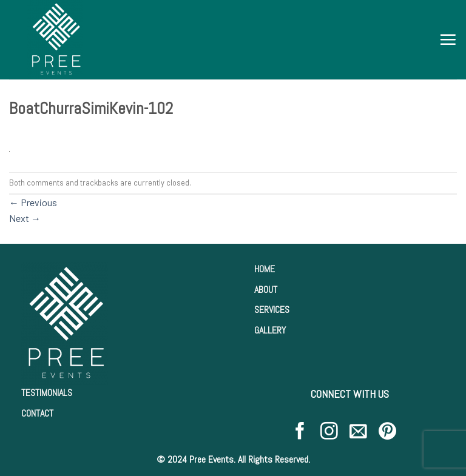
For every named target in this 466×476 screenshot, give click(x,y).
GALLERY (270, 330)
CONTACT (37, 413)
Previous (33, 202)
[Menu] (448, 39)
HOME (265, 269)
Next (25, 218)
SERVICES (272, 310)
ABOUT (266, 290)
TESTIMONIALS (47, 393)
